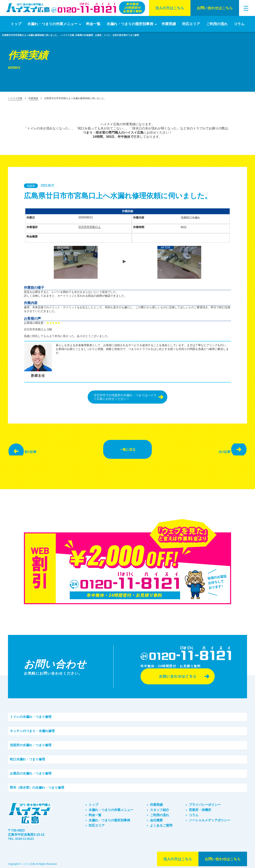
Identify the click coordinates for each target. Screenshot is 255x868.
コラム (239, 24)
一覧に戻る (127, 448)
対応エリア (191, 24)
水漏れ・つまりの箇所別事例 (130, 24)
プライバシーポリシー (205, 802)
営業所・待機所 (200, 807)
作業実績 (169, 24)
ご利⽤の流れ (217, 24)
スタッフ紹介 (160, 807)
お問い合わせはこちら (215, 8)
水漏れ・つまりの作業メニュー (52, 24)
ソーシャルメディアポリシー (210, 818)
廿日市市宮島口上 (89, 227)
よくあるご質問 (161, 823)
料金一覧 (93, 24)
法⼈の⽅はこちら (170, 8)
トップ (16, 24)
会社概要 (156, 818)
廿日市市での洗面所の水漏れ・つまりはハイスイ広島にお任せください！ (124, 397)
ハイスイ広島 (15, 98)
